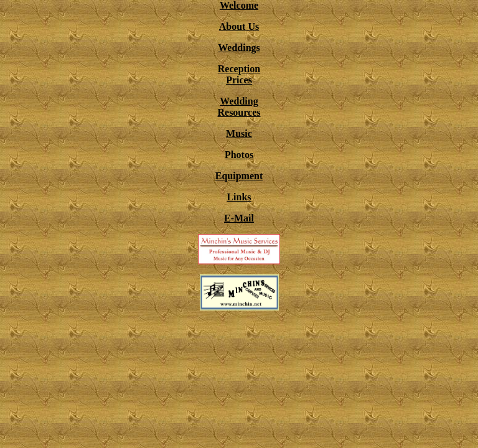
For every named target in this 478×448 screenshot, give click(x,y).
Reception (239, 69)
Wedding (239, 101)
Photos (239, 155)
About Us (239, 26)
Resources (239, 112)
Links (239, 197)
